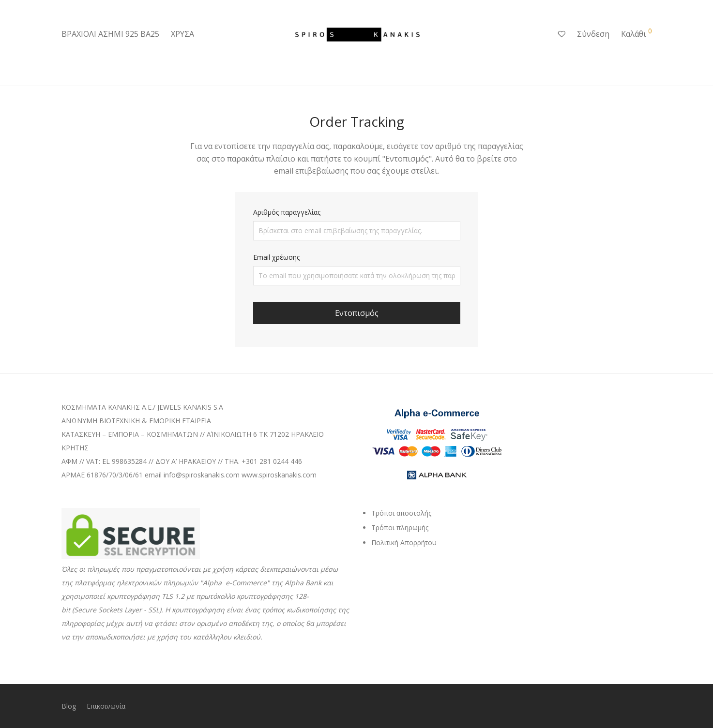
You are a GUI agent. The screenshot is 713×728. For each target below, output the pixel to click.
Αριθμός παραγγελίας (287, 212)
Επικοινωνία (106, 706)
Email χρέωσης (276, 257)
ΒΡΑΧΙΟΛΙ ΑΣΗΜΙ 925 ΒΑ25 (110, 34)
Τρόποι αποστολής (401, 513)
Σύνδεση (593, 34)
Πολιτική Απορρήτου (404, 542)
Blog (69, 706)
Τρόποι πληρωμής (400, 527)
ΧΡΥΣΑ (182, 34)
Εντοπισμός (357, 313)
